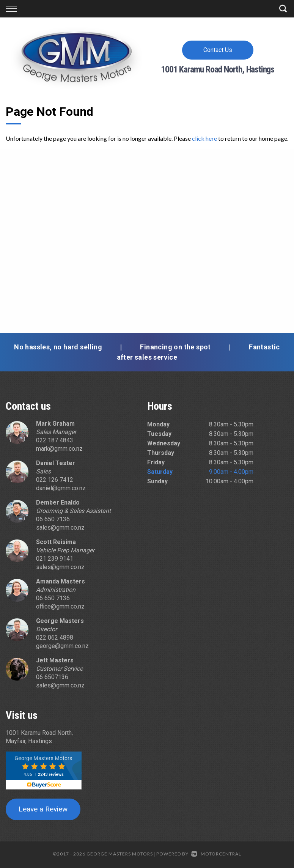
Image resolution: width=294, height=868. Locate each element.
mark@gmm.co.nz (59, 449)
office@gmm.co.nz (60, 606)
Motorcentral (216, 854)
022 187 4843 (55, 440)
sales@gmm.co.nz (60, 528)
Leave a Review (43, 809)
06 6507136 (52, 677)
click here (204, 138)
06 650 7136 (53, 519)
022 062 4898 (55, 638)
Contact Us (218, 50)
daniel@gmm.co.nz (61, 488)
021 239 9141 (55, 559)
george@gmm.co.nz (62, 646)
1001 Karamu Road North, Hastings (218, 69)
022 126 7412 (55, 480)
